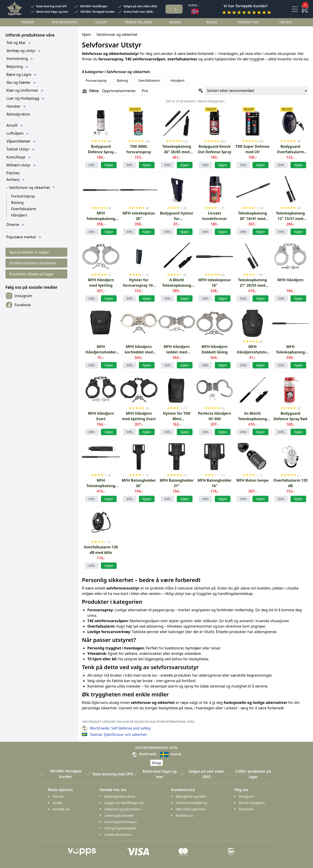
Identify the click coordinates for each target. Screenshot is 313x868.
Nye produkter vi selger (29, 252)
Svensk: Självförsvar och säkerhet (118, 735)
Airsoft (12, 125)
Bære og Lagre (19, 74)
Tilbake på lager (138, 22)
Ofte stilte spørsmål (190, 809)
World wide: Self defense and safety (120, 728)
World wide (144, 754)
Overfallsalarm (24, 209)
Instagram (19, 296)
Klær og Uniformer (22, 90)
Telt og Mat (16, 43)
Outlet (101, 22)
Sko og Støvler (19, 82)
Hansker (14, 106)
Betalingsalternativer (120, 796)
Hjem (86, 35)
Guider (175, 22)
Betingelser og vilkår (191, 796)
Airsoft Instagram (252, 803)
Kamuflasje (16, 157)
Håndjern (19, 215)
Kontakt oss (249, 22)
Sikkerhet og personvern (123, 809)
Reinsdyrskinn (18, 114)
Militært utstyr (19, 165)
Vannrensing (17, 59)
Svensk (171, 754)
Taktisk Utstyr (18, 149)
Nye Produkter (64, 22)
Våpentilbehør (18, 141)
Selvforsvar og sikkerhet (29, 187)
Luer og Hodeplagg (23, 98)
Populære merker (21, 237)
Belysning (15, 67)
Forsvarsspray (23, 196)
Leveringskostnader (119, 815)
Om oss (285, 22)
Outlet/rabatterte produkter (33, 263)
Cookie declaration (118, 835)
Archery (13, 180)
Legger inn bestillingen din (124, 803)
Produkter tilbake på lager (31, 274)
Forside (27, 22)
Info (92, 165)
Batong (17, 202)
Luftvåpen (15, 133)
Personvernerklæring (192, 803)
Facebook (18, 305)
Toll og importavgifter (120, 828)
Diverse (13, 224)
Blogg (212, 22)
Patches (13, 173)
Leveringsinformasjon (121, 822)
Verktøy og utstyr (21, 51)
